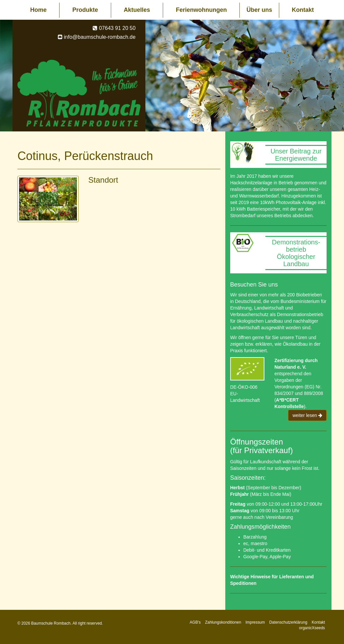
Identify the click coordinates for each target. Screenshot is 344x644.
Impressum (255, 622)
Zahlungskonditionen (223, 622)
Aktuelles (137, 10)
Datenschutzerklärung (288, 622)
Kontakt (303, 10)
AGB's (195, 622)
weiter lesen (307, 415)
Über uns (259, 10)
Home (38, 10)
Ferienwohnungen (201, 10)
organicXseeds (312, 628)
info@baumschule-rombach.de (100, 37)
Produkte (85, 10)
